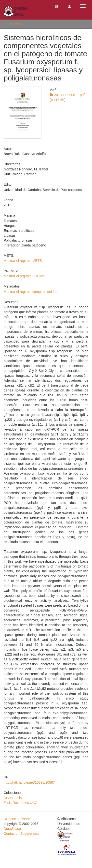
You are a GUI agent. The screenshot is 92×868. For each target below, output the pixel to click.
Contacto (11, 834)
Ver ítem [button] (15, 24)
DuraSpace (12, 829)
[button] (56, 6)
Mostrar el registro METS (23, 261)
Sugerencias (30, 834)
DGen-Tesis (13, 798)
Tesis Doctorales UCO (21, 803)
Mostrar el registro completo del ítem (32, 292)
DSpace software (17, 819)
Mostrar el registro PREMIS (25, 276)
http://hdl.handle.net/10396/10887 (29, 782)
